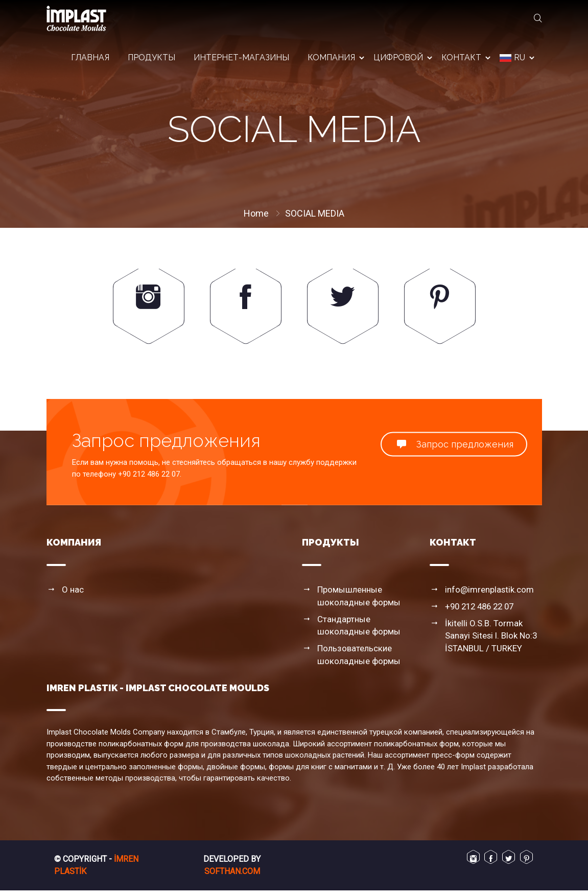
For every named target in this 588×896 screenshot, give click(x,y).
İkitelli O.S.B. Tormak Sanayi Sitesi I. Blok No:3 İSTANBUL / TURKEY (493, 643)
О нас (72, 600)
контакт (461, 61)
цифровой (398, 61)
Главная (90, 61)
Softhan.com (232, 877)
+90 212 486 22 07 (479, 616)
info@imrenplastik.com (486, 600)
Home (256, 213)
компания (331, 61)
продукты (151, 61)
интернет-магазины (241, 61)
